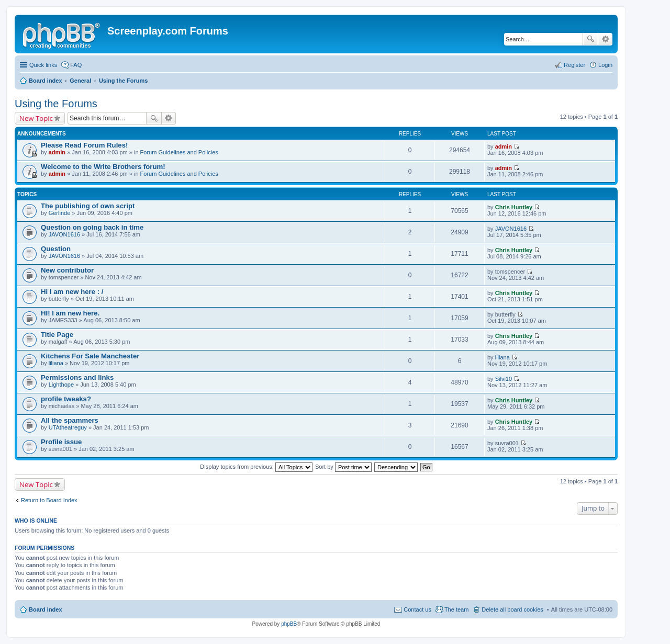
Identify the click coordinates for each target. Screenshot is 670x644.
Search (590, 39)
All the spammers (70, 420)
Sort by (343, 467)
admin (57, 152)
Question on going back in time (92, 227)
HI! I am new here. (70, 313)
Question (56, 249)
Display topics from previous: (256, 467)
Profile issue (61, 442)
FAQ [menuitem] (76, 65)
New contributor (67, 270)
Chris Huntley (514, 207)
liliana (56, 363)
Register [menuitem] (574, 65)
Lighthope (61, 385)
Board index (46, 609)
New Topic (36, 118)
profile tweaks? (66, 399)
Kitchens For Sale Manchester (90, 356)
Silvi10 (504, 379)
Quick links (43, 65)
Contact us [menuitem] (417, 609)
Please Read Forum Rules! (84, 145)
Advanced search (605, 39)
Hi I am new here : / (72, 292)
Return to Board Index (49, 500)
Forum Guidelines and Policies (179, 152)
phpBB (289, 624)
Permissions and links (77, 377)
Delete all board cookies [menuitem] (512, 609)
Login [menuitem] (605, 65)
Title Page (57, 335)
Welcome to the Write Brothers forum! (103, 167)
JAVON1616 (64, 234)
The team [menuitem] (456, 609)
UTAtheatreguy (68, 427)
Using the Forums (56, 104)
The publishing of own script (88, 206)
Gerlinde (60, 213)
